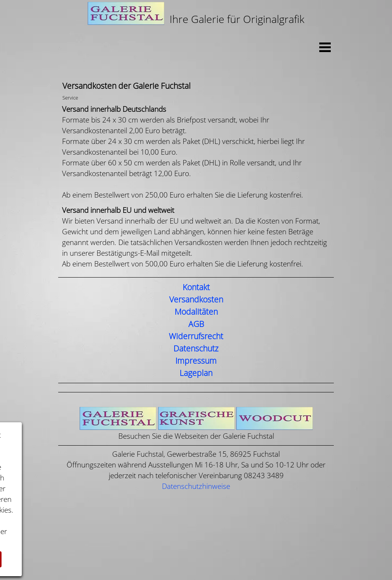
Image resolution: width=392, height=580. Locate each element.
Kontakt (196, 288)
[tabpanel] (196, 15)
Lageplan (196, 373)
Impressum (196, 361)
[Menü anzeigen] (325, 47)
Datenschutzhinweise (196, 486)
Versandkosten (196, 300)
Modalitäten (196, 312)
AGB (196, 324)
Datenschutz (196, 349)
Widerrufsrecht (196, 337)
